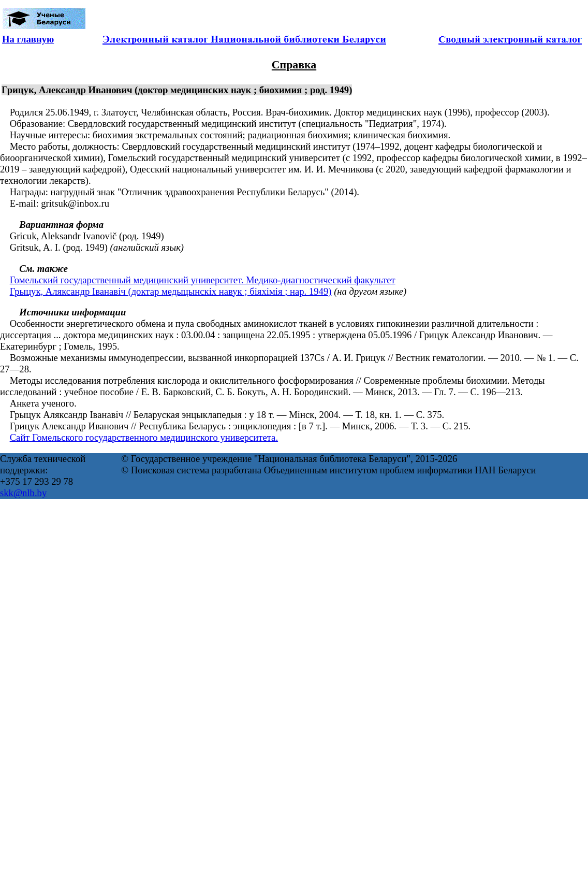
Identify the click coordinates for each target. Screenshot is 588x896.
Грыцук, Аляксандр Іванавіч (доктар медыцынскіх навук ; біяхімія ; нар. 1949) (171, 291)
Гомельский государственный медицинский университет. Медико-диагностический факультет (203, 280)
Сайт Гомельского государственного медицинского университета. (144, 437)
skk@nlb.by (23, 493)
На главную (28, 39)
